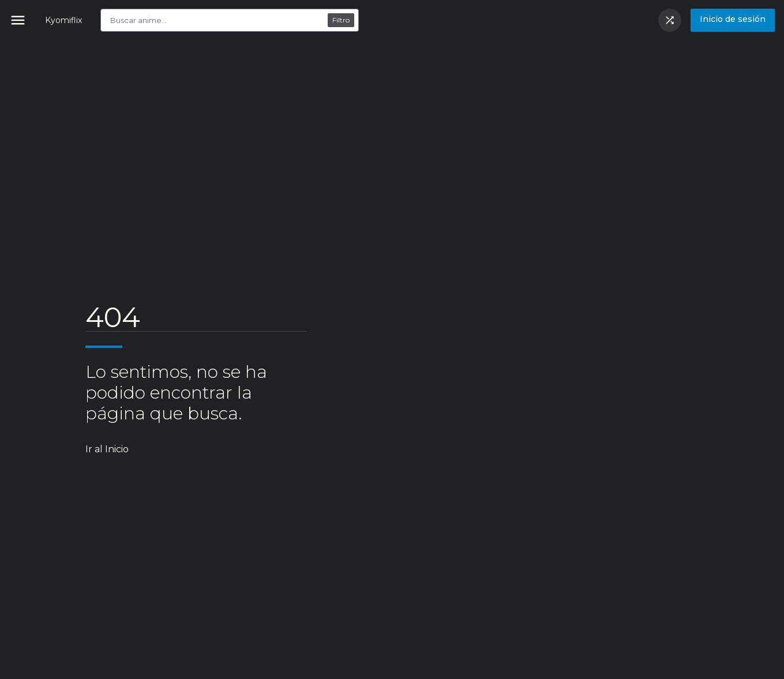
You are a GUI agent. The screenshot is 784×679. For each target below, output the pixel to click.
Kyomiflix (63, 20)
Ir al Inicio (107, 449)
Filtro (341, 20)
